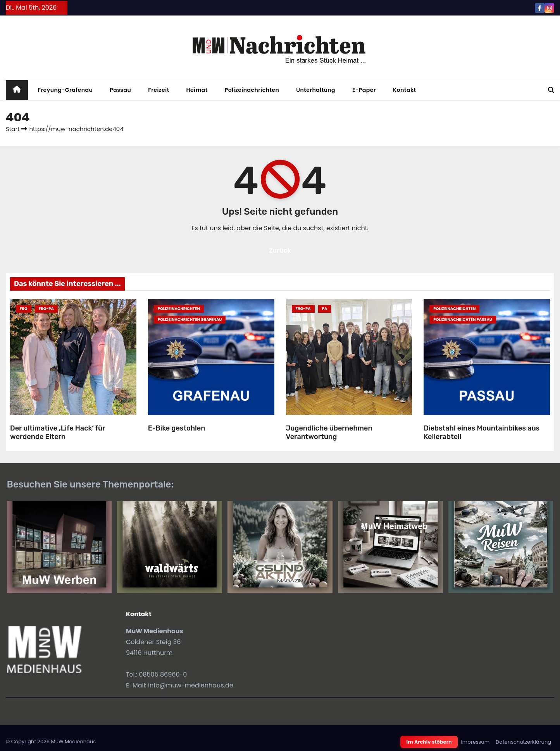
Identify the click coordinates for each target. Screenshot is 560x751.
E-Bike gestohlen (177, 428)
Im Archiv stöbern (429, 742)
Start (13, 129)
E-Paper (364, 90)
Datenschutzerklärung (523, 742)
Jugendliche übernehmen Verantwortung (329, 433)
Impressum (475, 742)
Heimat (197, 90)
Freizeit (159, 90)
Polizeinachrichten (252, 90)
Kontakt (405, 90)
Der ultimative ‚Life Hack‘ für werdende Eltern (58, 433)
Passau (120, 90)
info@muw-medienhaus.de (191, 685)
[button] (551, 90)
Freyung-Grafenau (65, 90)
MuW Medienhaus (73, 742)
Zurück (280, 251)
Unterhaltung (316, 90)
